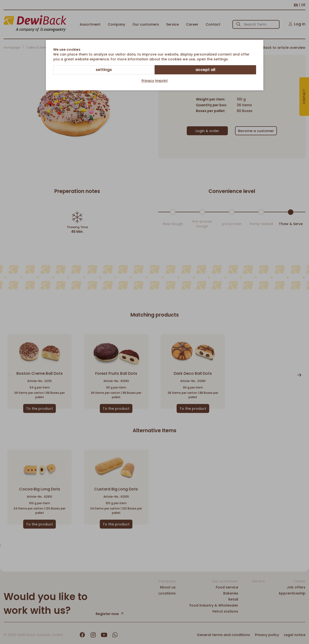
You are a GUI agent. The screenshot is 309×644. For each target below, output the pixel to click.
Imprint (161, 81)
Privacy (148, 81)
